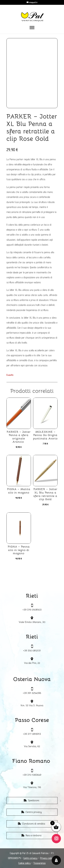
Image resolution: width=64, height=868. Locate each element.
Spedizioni (34, 800)
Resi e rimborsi (34, 835)
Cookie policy (24, 863)
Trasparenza (39, 863)
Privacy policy (47, 858)
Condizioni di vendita (34, 824)
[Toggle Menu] (32, 28)
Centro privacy (34, 812)
